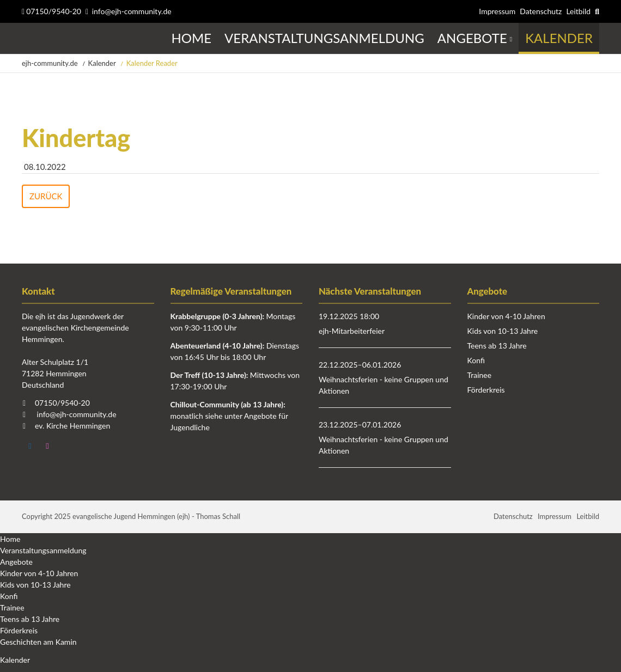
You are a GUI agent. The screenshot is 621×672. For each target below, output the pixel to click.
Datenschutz (541, 11)
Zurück (46, 196)
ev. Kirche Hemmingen (72, 426)
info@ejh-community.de (132, 11)
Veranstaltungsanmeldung (43, 550)
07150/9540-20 (51, 11)
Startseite (23, 38)
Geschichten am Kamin (38, 642)
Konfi (476, 360)
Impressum (497, 11)
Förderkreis (486, 390)
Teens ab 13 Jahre (497, 346)
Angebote (16, 562)
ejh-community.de (50, 63)
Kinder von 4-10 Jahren (506, 316)
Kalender (102, 63)
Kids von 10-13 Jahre (503, 331)
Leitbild (578, 11)
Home (10, 539)
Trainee (480, 375)
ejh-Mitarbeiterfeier (352, 331)
